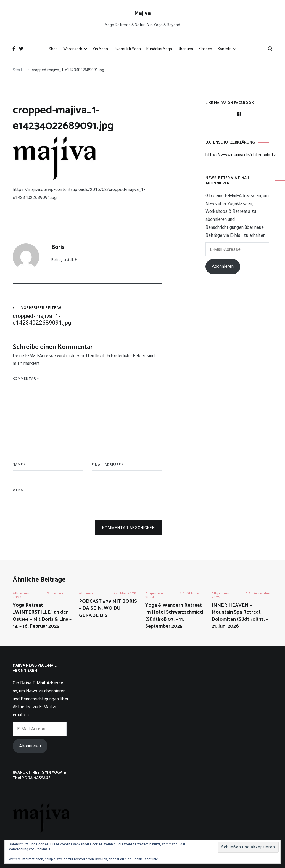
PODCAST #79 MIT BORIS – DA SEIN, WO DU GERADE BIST (108, 608)
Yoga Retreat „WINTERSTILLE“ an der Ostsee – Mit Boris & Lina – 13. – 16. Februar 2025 (42, 616)
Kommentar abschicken (129, 528)
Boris (58, 247)
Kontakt (225, 49)
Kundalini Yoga (159, 49)
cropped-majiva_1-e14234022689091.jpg (50, 316)
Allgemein (22, 593)
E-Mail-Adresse (108, 465)
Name (19, 465)
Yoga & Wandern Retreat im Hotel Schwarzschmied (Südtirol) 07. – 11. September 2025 (174, 616)
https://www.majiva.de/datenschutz (241, 155)
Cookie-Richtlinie (145, 859)
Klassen (205, 49)
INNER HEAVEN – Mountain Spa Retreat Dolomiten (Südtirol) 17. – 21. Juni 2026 (240, 616)
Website (21, 490)
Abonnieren (223, 266)
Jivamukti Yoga (127, 49)
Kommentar (26, 379)
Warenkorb (73, 49)
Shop (53, 49)
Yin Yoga (100, 49)
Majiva (142, 13)
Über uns (185, 49)
